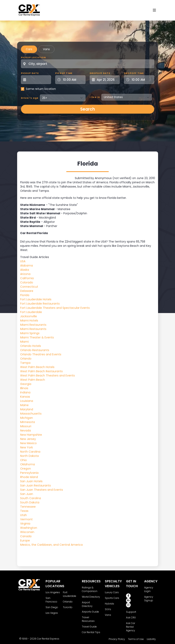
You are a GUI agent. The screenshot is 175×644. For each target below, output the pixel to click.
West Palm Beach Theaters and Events (47, 375)
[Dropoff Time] (142, 80)
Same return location (41, 89)
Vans (46, 49)
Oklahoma (28, 464)
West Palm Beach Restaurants (41, 371)
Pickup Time (64, 73)
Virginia (25, 524)
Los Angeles (53, 592)
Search (88, 109)
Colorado (27, 282)
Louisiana (27, 401)
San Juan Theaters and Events (42, 490)
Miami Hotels (29, 320)
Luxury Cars (112, 592)
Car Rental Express (48, 639)
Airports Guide (90, 612)
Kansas (25, 397)
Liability (151, 639)
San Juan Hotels (31, 481)
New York (27, 447)
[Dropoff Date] (107, 80)
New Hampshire (31, 435)
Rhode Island (29, 477)
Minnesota (28, 422)
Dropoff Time (134, 73)
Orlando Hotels (31, 346)
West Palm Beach (33, 380)
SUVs (108, 609)
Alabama (27, 265)
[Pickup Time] (73, 80)
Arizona (25, 274)
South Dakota (30, 502)
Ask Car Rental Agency (131, 627)
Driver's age (30, 98)
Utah (23, 515)
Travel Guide (89, 627)
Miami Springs (30, 333)
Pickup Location (33, 57)
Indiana (25, 392)
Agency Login (149, 589)
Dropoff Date (100, 73)
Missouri (26, 426)
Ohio (23, 460)
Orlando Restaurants (35, 350)
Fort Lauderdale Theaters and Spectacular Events (55, 308)
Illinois (24, 388)
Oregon (26, 469)
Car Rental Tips (91, 632)
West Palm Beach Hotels (37, 367)
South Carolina (31, 498)
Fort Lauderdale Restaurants (40, 304)
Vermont (26, 519)
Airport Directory (87, 604)
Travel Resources (88, 619)
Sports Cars (112, 598)
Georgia (26, 384)
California (27, 278)
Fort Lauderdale (31, 312)
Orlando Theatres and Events (41, 354)
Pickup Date (30, 73)
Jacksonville (29, 316)
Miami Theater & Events (37, 337)
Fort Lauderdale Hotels (36, 299)
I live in (95, 97)
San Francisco (51, 600)
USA (23, 261)
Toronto (68, 607)
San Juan (27, 494)
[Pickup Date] (38, 80)
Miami (24, 342)
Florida (25, 295)
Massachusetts (31, 414)
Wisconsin (27, 532)
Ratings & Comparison (90, 589)
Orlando (26, 359)
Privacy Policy (117, 639)
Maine (24, 405)
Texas (24, 511)
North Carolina (30, 452)
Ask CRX (131, 618)
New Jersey (28, 439)
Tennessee (28, 507)
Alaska (25, 270)
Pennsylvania (29, 473)
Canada (26, 536)
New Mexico (28, 443)
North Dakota (29, 456)
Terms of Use (136, 639)
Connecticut (29, 287)
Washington (29, 528)
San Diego (52, 607)
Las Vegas (52, 613)
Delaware (27, 291)
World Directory (91, 597)
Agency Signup (149, 599)
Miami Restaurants (33, 325)
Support (131, 612)
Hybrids (109, 604)
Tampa (25, 363)
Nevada (26, 430)
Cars (29, 49)
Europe (25, 540)
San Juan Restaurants (35, 485)
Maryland (27, 409)
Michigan (27, 418)
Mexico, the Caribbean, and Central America (51, 545)
